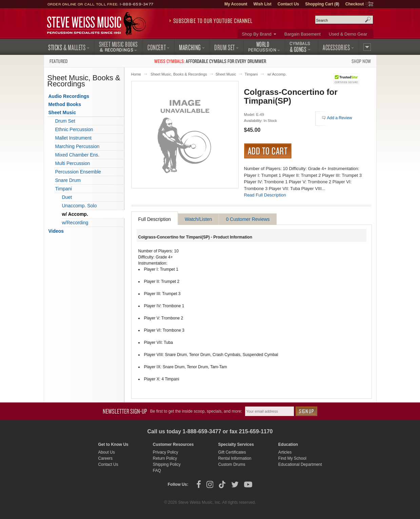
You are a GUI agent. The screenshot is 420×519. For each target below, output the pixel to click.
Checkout (355, 4)
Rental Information (235, 458)
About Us (106, 452)
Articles (285, 452)
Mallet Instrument (73, 138)
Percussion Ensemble (78, 172)
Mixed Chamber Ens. (77, 155)
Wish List (263, 4)
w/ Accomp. (277, 74)
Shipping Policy (167, 464)
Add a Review (340, 118)
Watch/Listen (198, 219)
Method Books (65, 104)
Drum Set (65, 121)
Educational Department (300, 464)
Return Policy (165, 458)
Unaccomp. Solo (79, 206)
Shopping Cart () (322, 4)
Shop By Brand (256, 34)
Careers (105, 458)
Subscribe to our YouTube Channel (213, 21)
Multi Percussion (73, 163)
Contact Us (288, 4)
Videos (56, 231)
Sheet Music (226, 74)
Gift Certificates (232, 452)
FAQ (157, 471)
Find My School (292, 458)
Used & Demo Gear (348, 34)
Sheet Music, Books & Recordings (179, 74)
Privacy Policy (166, 452)
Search (368, 20)
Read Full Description (265, 195)
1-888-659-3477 (137, 4)
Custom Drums (232, 464)
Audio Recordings (69, 96)
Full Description (155, 219)
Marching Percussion (77, 146)
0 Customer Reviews (248, 219)
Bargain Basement (303, 34)
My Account (236, 4)
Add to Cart (268, 151)
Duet (67, 197)
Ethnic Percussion (74, 129)
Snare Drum (68, 180)
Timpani (251, 74)
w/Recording (75, 223)
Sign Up (306, 411)
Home (136, 74)
